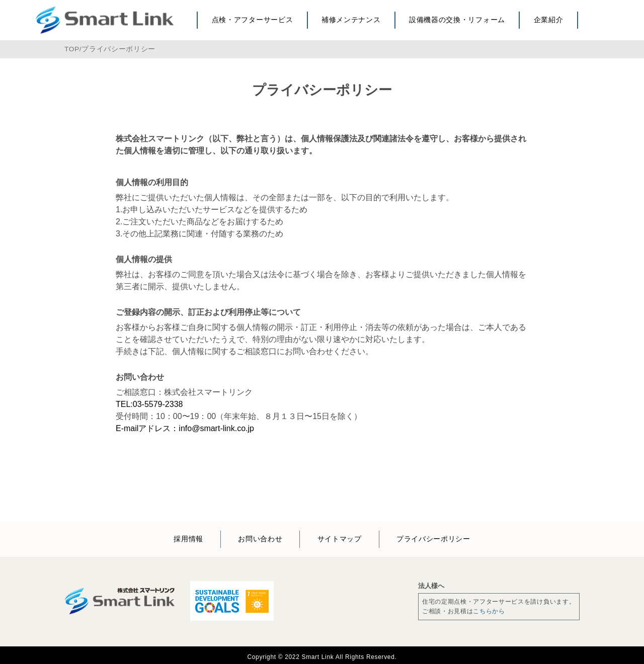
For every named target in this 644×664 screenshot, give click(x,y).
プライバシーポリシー (118, 49)
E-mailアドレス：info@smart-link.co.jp (185, 428)
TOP (72, 49)
